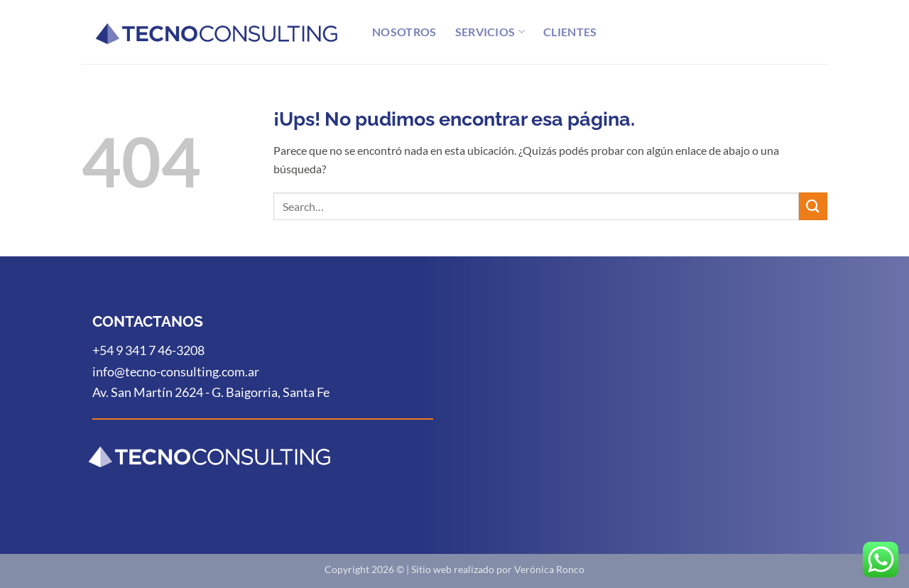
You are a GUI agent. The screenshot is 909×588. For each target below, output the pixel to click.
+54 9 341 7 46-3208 (148, 350)
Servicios (490, 32)
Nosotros (404, 32)
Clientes (570, 32)
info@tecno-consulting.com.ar (176, 371)
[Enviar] (813, 206)
